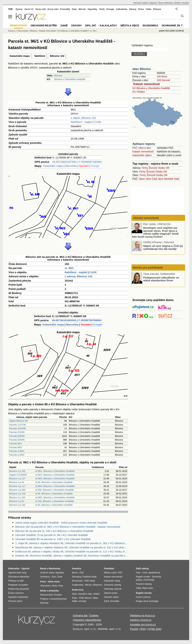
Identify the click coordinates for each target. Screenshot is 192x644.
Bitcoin (82, 9)
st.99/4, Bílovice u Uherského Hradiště (55, 486)
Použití (134, 629)
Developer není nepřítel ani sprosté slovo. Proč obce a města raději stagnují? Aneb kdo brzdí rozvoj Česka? (155, 232)
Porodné (58, 595)
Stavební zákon (111, 597)
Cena (145, 573)
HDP (87, 581)
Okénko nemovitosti (146, 218)
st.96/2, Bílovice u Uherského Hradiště (55, 475)
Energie (110, 9)
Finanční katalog (144, 584)
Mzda (54, 586)
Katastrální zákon (142, 155)
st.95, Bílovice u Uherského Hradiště (54, 482)
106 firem (162, 76)
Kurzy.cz (12, 31)
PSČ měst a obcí (142, 148)
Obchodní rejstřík (141, 3)
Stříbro (96, 594)
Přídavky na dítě (16, 581)
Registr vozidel (143, 577)
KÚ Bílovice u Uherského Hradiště (151, 88)
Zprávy (19, 9)
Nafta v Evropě (79, 601)
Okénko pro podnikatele (148, 267)
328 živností (163, 80)
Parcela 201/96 (17, 432)
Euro (54, 577)
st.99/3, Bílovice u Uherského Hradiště (55, 479)
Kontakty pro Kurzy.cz (143, 624)
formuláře (115, 601)
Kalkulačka (122, 9)
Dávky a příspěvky (49, 591)
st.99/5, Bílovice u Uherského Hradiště (55, 497)
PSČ (120, 573)
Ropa (75, 598)
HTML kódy (155, 629)
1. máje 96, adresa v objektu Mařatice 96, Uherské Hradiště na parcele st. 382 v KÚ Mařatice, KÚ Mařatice (72, 543)
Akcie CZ (29, 9)
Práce (141, 9)
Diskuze (157, 9)
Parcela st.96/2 (17, 455)
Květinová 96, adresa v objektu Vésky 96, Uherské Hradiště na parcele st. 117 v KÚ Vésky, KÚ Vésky (72, 551)
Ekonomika (150, 25)
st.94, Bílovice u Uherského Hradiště (54, 494)
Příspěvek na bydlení (18, 585)
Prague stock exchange (147, 601)
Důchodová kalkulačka (19, 577)
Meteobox (169, 3)
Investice (77, 569)
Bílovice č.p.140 (17, 505)
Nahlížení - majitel (81, 122)
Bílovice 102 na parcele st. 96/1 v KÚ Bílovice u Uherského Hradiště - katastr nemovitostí (68, 527)
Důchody (44, 603)
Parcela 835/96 (17, 440)
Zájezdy (153, 3)
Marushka (71, 166)
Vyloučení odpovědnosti (87, 620)
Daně (64, 25)
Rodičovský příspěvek (19, 589)
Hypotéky (92, 9)
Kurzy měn (53, 9)
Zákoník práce (111, 593)
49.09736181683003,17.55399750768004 (77, 320)
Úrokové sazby (47, 573)
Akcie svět (41, 9)
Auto (138, 573)
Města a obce (130, 25)
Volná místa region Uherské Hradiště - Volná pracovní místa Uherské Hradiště (61, 523)
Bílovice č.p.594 (17, 490)
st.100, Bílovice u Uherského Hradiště (55, 501)
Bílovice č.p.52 (17, 501)
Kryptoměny (78, 585)
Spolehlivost (154, 573)
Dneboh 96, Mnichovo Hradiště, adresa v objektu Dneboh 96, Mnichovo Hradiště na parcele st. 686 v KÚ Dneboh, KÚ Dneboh (72, 556)
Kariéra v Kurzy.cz (141, 620)
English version (144, 593)
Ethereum (97, 585)
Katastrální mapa (20, 56)
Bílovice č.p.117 (17, 486)
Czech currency (143, 597)
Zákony (133, 9)
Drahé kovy (78, 590)
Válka (148, 9)
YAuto (161, 3)
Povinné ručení (15, 601)
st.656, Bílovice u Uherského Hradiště (55, 490)
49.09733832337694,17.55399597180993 (77, 162)
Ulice (148, 179)
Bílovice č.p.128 (17, 494)
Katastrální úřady (112, 581)
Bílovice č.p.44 (17, 482)
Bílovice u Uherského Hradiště (70, 79)
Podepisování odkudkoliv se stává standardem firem (161, 279)
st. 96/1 (69, 268)
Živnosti (153, 168)
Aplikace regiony (144, 144)
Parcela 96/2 (16, 447)
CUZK (98, 122)
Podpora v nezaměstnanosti (53, 599)
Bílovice (58, 76)
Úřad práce (45, 586)
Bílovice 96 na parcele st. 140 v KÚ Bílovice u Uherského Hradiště (54, 531)
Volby (138, 588)
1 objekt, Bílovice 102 (83, 118)
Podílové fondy (89, 577)
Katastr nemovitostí (146, 84)
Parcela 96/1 (16, 443)
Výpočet (25, 569)
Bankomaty (55, 569)
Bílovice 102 (57, 56)
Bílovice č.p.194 (17, 497)
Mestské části (172, 179)
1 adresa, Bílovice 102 (78, 276)
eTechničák (149, 580)
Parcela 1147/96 (17, 425)
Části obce (158, 179)
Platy (61, 586)
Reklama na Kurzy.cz (143, 615)
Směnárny (45, 577)
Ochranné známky (175, 25)
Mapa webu (148, 588)
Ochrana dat (80, 615)
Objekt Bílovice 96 (18, 421)
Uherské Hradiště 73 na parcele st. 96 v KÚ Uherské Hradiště (52, 535)
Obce (142, 179)
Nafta (95, 598)
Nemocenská (46, 595)
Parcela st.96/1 (17, 451)
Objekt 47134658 (18, 475)
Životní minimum (16, 593)
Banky (43, 569)
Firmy (145, 168)
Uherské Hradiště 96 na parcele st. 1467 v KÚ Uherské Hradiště (53, 539)
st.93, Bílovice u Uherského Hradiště (54, 505)
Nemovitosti (23, 31)
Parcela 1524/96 (17, 428)
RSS (143, 629)
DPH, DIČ (91, 25)
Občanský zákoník (113, 589)
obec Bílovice (142, 69)
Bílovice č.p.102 (17, 471)
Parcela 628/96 (17, 436)
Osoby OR (164, 168)
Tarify (102, 9)
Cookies (94, 615)
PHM (81, 598)
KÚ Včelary (139, 92)
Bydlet (178, 3)
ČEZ (82, 573)
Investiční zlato (85, 594)
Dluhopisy (77, 577)
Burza (75, 573)
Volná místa (54, 582)
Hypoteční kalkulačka (18, 597)
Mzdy (93, 581)
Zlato (74, 9)
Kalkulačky (108, 25)
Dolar (60, 577)
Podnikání (109, 569)
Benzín (88, 598)
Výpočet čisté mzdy (17, 573)
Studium (186, 3)
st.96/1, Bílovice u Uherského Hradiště (55, 471)
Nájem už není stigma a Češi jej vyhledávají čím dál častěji (163, 247)
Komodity (65, 9)
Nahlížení (40, 56)
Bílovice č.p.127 (17, 479)
